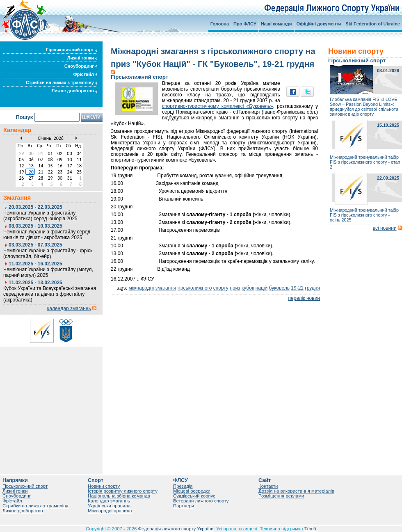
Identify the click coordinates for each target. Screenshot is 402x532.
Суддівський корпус (194, 496)
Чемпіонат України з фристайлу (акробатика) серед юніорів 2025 (40, 216)
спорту (221, 288)
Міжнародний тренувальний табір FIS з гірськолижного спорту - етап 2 (365, 162)
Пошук (24, 117)
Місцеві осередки (192, 491)
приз (235, 288)
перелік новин (304, 298)
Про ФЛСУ (245, 24)
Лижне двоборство (74, 91)
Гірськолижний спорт (72, 50)
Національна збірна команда (119, 496)
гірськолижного (195, 288)
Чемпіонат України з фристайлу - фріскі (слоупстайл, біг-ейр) (48, 253)
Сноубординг (81, 66)
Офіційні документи (319, 24)
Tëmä (310, 529)
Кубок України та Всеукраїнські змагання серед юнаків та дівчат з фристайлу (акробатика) (50, 294)
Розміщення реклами (281, 496)
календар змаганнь (69, 308)
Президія (183, 486)
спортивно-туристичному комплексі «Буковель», (218, 106)
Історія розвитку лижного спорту (123, 491)
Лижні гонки (82, 58)
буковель (279, 288)
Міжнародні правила (110, 511)
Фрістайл (85, 74)
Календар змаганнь (109, 501)
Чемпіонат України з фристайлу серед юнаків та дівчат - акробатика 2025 (47, 235)
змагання (166, 288)
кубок (248, 288)
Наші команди (276, 24)
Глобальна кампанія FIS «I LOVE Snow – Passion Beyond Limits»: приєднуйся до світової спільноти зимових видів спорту (364, 107)
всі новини (385, 228)
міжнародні (141, 288)
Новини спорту (104, 486)
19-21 (297, 288)
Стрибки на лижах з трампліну (62, 82)
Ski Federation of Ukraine (373, 24)
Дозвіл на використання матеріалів (296, 491)
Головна (220, 24)
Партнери (184, 506)
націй (262, 288)
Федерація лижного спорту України (176, 529)
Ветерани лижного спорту (201, 501)
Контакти (268, 486)
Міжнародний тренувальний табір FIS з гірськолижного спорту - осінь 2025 (364, 215)
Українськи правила (109, 506)
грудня (312, 288)
